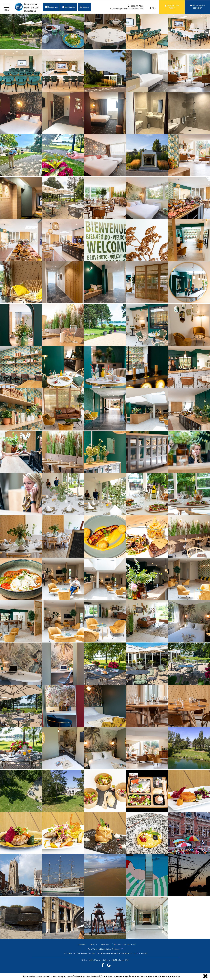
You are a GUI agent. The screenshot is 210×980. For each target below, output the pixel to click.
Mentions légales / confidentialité (118, 944)
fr (153, 8)
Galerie (84, 7)
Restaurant (51, 7)
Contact (82, 944)
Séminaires (69, 7)
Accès (94, 944)
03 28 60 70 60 (137, 6)
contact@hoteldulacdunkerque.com (128, 9)
